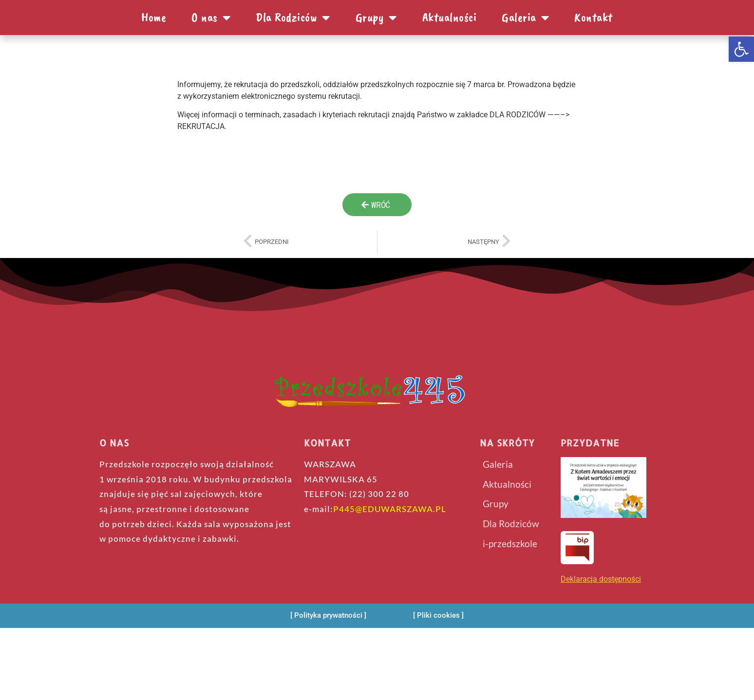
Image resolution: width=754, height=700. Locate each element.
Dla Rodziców (293, 18)
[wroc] (377, 205)
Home (154, 17)
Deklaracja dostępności (601, 579)
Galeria (525, 18)
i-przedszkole (510, 543)
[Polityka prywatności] (328, 616)
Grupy (376, 18)
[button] (741, 49)
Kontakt (594, 17)
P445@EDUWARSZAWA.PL (390, 509)
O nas (211, 18)
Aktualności (450, 17)
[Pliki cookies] (438, 616)
